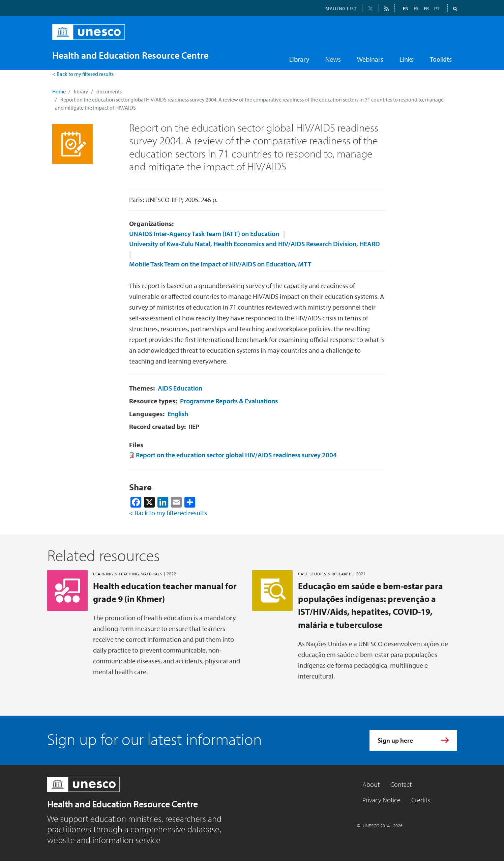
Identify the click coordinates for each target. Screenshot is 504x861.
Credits (421, 800)
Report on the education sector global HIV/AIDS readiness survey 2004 (236, 455)
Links (407, 59)
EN (406, 8)
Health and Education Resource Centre (123, 804)
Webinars (370, 59)
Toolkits (441, 59)
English (178, 414)
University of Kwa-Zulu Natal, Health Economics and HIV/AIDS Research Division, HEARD (255, 244)
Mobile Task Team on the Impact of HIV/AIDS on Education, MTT (220, 264)
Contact (401, 784)
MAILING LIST (341, 8)
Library (299, 59)
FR (426, 8)
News (333, 59)
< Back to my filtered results (83, 74)
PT (437, 8)
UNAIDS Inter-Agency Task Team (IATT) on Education (204, 234)
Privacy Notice (381, 800)
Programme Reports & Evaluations (229, 401)
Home (59, 91)
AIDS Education (180, 388)
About (371, 784)
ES (416, 8)
